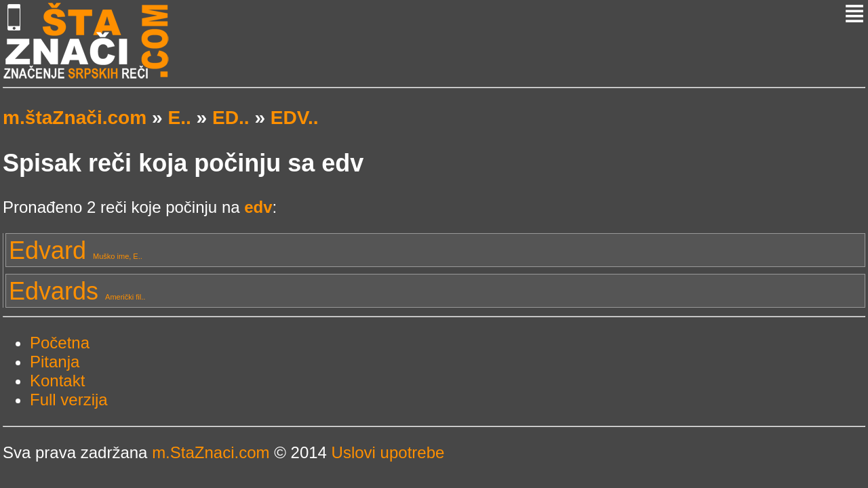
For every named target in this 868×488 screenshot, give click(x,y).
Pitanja (55, 362)
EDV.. (295, 118)
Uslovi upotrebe (388, 452)
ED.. (231, 118)
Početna (60, 343)
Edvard (76, 250)
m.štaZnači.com (75, 118)
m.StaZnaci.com (211, 452)
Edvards (77, 291)
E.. (179, 118)
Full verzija (69, 400)
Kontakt (57, 381)
